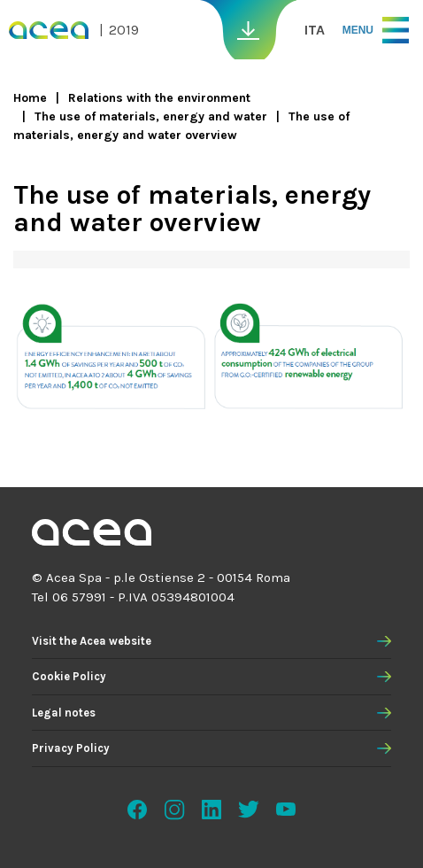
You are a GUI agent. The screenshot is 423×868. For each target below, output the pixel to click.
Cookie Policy (69, 676)
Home (30, 98)
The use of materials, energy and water (151, 116)
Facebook (137, 810)
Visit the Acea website (92, 641)
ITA (315, 30)
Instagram (174, 810)
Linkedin (211, 810)
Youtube (286, 810)
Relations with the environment (159, 98)
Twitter (249, 810)
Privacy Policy (71, 748)
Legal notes (64, 713)
